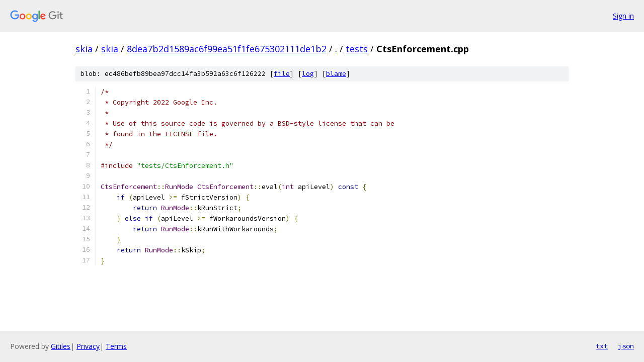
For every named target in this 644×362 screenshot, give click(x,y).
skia (84, 49)
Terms (116, 346)
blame (336, 74)
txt (602, 346)
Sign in (623, 16)
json (626, 346)
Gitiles (61, 346)
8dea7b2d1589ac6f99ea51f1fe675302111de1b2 (227, 49)
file (282, 74)
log (308, 74)
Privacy (88, 346)
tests (357, 49)
